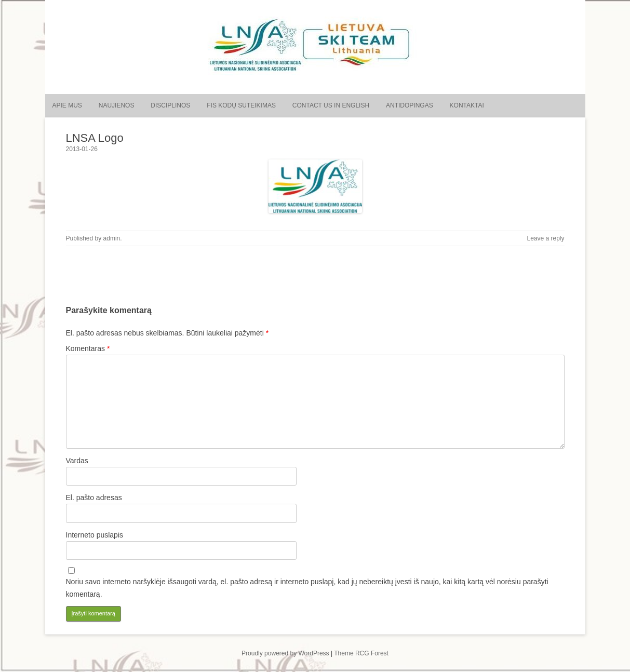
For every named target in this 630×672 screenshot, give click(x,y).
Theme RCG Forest (361, 653)
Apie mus (67, 105)
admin (112, 238)
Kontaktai (467, 105)
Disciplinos (170, 105)
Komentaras (88, 348)
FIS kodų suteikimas (241, 105)
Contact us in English (331, 105)
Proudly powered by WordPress (285, 653)
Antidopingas (410, 105)
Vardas (77, 461)
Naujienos (117, 105)
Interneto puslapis (95, 535)
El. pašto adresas (94, 498)
